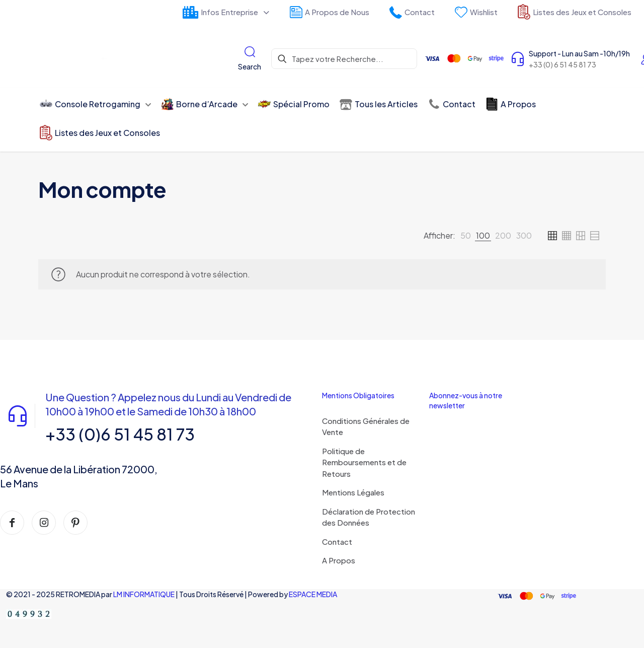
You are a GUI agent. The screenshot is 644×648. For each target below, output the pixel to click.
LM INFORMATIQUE (144, 594)
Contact (337, 542)
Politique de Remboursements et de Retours (364, 462)
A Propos (339, 560)
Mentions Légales (353, 492)
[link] (466, 236)
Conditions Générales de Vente (366, 426)
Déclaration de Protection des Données (369, 517)
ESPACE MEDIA (313, 594)
